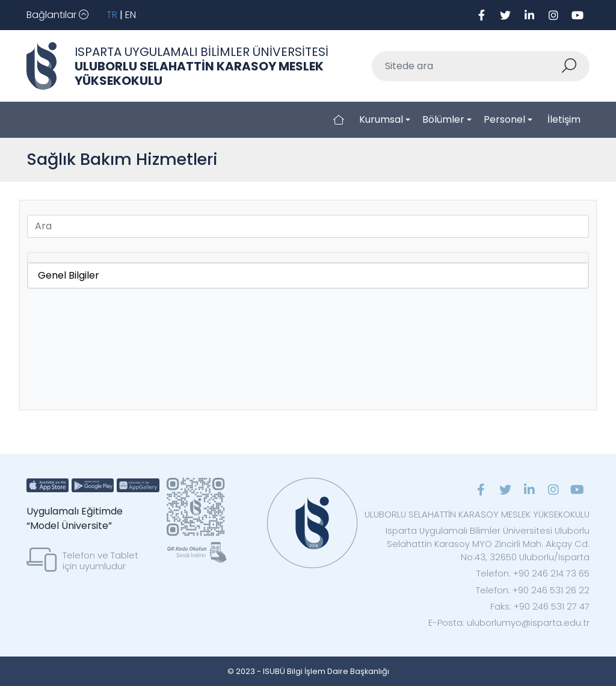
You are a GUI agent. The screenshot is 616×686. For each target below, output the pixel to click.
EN (131, 15)
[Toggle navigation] (57, 15)
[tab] (308, 258)
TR (112, 15)
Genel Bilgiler (69, 275)
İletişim (564, 119)
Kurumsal (381, 119)
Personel (504, 119)
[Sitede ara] (467, 66)
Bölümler (443, 119)
